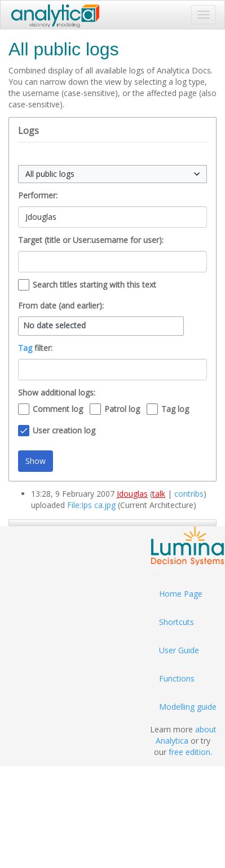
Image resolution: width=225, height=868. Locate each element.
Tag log (175, 409)
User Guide (179, 650)
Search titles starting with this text (94, 285)
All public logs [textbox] (50, 174)
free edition (189, 752)
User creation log (64, 430)
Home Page (181, 594)
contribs (189, 494)
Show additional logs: (57, 392)
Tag (25, 348)
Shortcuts (177, 622)
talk (159, 494)
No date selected (54, 325)
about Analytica (186, 735)
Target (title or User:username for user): (91, 240)
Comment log (58, 409)
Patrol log (122, 409)
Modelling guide (188, 707)
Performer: (38, 195)
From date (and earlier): (61, 305)
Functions (177, 678)
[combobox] (112, 174)
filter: (35, 348)
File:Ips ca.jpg (91, 505)
